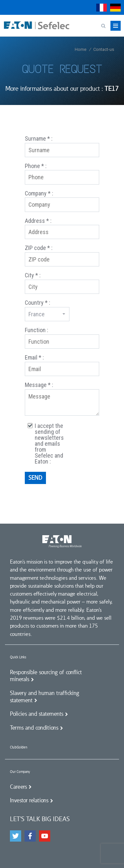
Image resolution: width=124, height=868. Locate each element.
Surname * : (39, 139)
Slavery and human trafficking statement (44, 697)
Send (35, 478)
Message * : (39, 385)
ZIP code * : (39, 248)
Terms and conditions (34, 728)
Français (102, 8)
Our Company (20, 772)
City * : (33, 275)
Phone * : (36, 166)
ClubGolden (19, 747)
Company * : (39, 193)
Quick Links (18, 657)
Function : (37, 330)
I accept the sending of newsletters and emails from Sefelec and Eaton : (49, 444)
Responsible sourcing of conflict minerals (46, 676)
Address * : (38, 221)
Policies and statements (37, 714)
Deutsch (115, 8)
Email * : (34, 357)
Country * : (38, 303)
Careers (18, 787)
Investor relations (29, 800)
